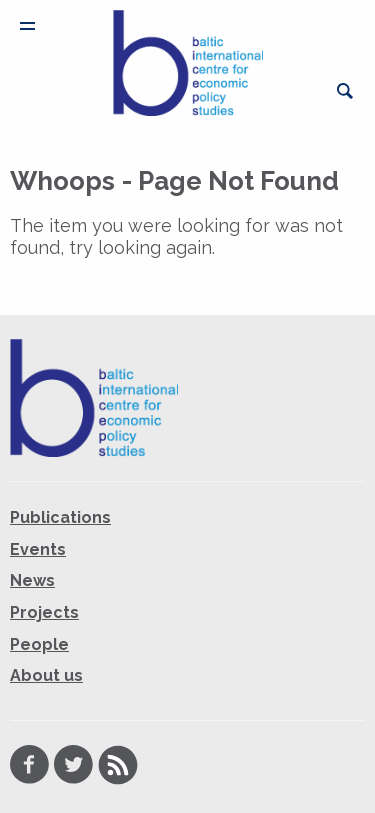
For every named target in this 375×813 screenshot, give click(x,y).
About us (46, 675)
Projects (44, 612)
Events (38, 549)
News (32, 580)
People (39, 644)
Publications (60, 517)
